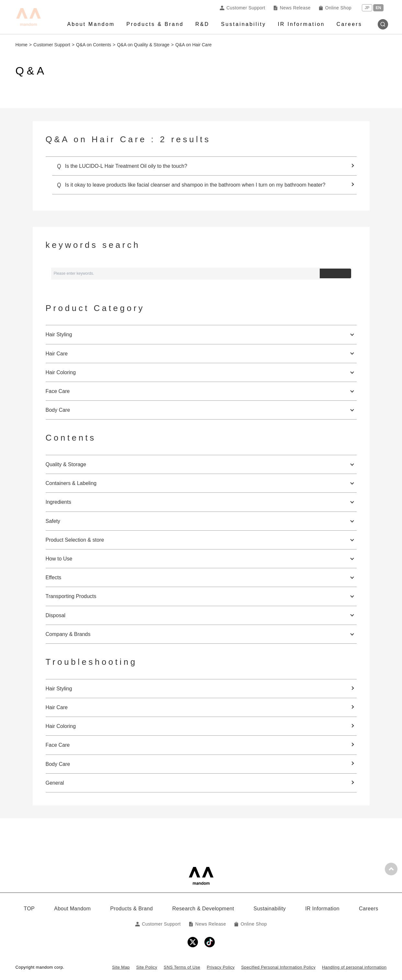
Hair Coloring (61, 726)
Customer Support (242, 8)
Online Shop (335, 8)
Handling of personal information (354, 967)
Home (22, 45)
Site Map (121, 967)
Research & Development (203, 909)
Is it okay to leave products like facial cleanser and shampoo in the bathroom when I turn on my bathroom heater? (195, 185)
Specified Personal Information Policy (278, 967)
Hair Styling (59, 689)
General (55, 783)
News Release (292, 8)
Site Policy (147, 967)
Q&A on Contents (94, 45)
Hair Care (57, 707)
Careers (349, 24)
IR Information (301, 24)
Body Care (58, 764)
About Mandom (91, 24)
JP (367, 8)
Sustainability (243, 24)
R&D (202, 24)
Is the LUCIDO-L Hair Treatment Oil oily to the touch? (126, 166)
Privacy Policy (221, 967)
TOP (29, 909)
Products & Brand (155, 24)
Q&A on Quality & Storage (143, 45)
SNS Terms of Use (182, 967)
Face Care (58, 745)
